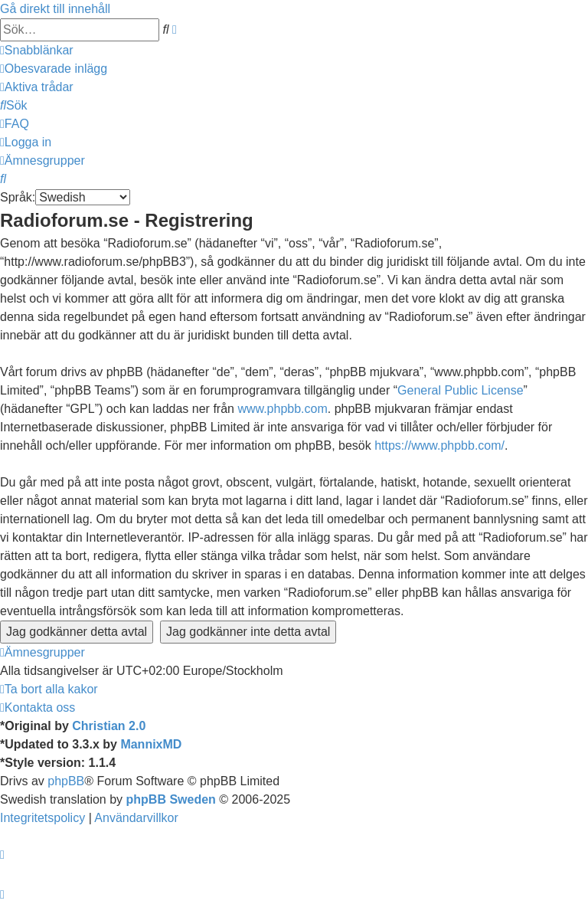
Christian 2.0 (109, 726)
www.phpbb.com (282, 409)
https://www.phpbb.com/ (439, 445)
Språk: (18, 197)
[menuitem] (54, 69)
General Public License (461, 390)
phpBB (66, 781)
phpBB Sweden (171, 799)
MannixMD (151, 744)
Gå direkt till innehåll (55, 9)
